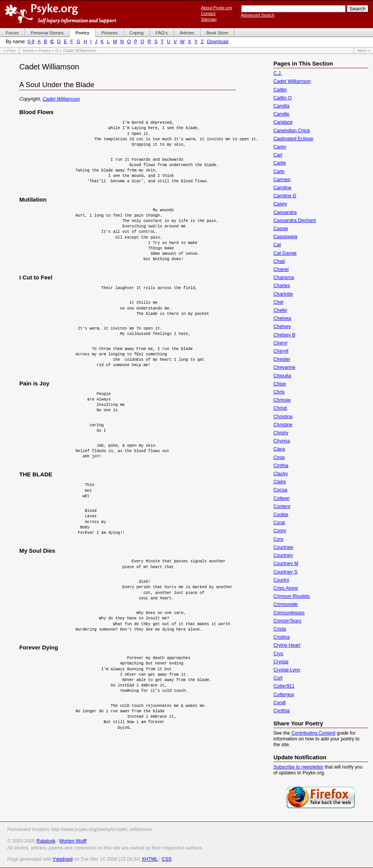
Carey (280, 147)
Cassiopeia (285, 237)
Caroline (282, 188)
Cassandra (285, 212)
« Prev (9, 50)
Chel (278, 302)
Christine (283, 425)
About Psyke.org (217, 8)
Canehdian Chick (292, 131)
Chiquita (282, 376)
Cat (277, 245)
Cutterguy (284, 695)
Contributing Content (313, 733)
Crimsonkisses (289, 613)
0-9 (31, 42)
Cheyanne (284, 367)
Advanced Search (258, 15)
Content (282, 506)
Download (218, 42)
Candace (283, 122)
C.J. (278, 73)
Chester (282, 359)
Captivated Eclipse (293, 139)
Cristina (282, 637)
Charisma (284, 278)
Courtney (283, 555)
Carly (279, 172)
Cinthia (281, 466)
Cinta (279, 458)
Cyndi (280, 703)
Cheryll (281, 351)
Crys (278, 654)
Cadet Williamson (61, 99)
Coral (279, 523)
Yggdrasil (62, 859)
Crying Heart (287, 645)
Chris (279, 392)
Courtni (281, 580)
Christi (280, 408)
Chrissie (282, 400)
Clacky (281, 474)
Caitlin (280, 90)
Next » (364, 50)
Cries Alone (286, 588)
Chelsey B (284, 335)
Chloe (280, 384)
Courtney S (285, 572)
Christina (283, 417)
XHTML (150, 859)
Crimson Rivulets (292, 596)
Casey (280, 204)
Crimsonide (286, 604)
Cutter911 (284, 686)
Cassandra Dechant (295, 220)
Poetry (45, 50)
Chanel (281, 269)
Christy (281, 433)
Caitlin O (283, 98)
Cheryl (280, 343)
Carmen (282, 180)
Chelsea (282, 318)
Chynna (282, 441)
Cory (278, 539)
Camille (282, 114)
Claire (280, 482)
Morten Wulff (73, 841)
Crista (280, 629)
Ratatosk (46, 841)
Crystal (281, 662)
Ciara (279, 449)
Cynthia (282, 711)
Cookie (281, 515)
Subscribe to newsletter (299, 767)
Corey (280, 531)
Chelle (280, 310)
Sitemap (209, 19)
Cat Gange (285, 253)
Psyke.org (60, 13)
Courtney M (286, 564)
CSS (167, 859)
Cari (278, 155)
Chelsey (282, 326)
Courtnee (283, 547)
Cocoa (280, 490)
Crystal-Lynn (287, 670)
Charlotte (283, 294)
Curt (278, 678)
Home (28, 50)
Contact (208, 13)
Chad (279, 261)
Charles (282, 286)
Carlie (280, 163)
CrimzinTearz (288, 621)
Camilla (282, 106)
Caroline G (285, 196)
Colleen (282, 498)
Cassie (281, 229)
